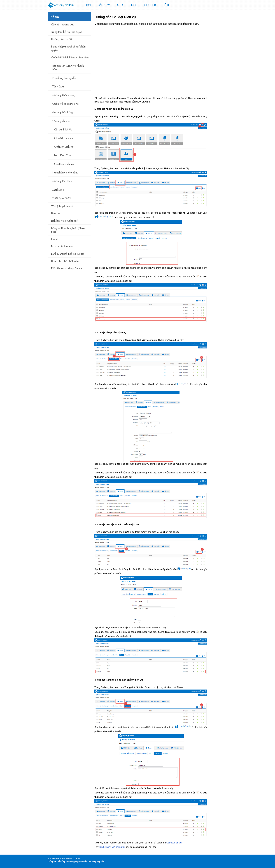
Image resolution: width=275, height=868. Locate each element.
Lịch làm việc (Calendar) (65, 221)
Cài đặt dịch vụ (174, 843)
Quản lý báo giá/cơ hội (66, 104)
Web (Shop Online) (62, 206)
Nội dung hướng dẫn (64, 78)
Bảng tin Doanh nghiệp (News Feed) (68, 230)
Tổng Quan (59, 87)
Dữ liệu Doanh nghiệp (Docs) (67, 254)
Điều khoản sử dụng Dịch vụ (67, 268)
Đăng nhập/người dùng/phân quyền (68, 48)
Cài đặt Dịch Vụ (63, 130)
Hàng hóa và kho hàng (65, 173)
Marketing (58, 190)
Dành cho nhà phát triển (65, 261)
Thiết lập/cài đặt (62, 198)
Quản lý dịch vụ (61, 121)
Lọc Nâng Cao (62, 155)
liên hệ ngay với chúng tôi (112, 847)
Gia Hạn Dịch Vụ (64, 164)
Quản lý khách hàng (64, 95)
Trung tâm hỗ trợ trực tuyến (67, 32)
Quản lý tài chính (62, 181)
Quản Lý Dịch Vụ (64, 147)
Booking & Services (62, 246)
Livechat (56, 213)
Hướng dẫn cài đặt (62, 39)
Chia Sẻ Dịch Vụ (64, 138)
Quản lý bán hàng (63, 112)
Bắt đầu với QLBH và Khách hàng (68, 68)
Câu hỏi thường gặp (63, 25)
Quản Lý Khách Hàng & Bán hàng (70, 58)
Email (54, 239)
